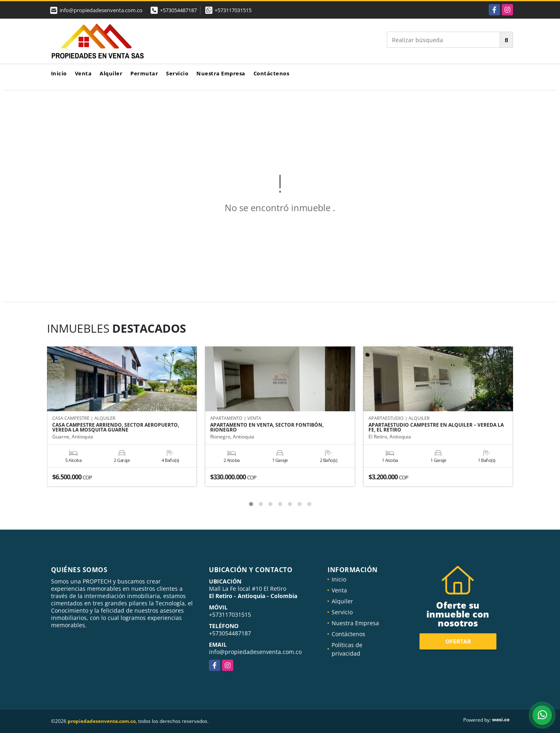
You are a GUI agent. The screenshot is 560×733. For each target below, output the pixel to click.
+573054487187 (178, 10)
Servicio (177, 73)
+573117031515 (233, 10)
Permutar (144, 73)
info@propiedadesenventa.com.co (255, 652)
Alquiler (111, 73)
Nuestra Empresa (221, 73)
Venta (83, 73)
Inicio (59, 73)
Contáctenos (271, 73)
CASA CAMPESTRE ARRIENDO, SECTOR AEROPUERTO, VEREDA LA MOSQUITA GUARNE (116, 427)
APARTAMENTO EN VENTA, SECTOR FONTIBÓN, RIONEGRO (267, 427)
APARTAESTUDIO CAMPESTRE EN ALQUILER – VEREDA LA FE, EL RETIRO (436, 427)
